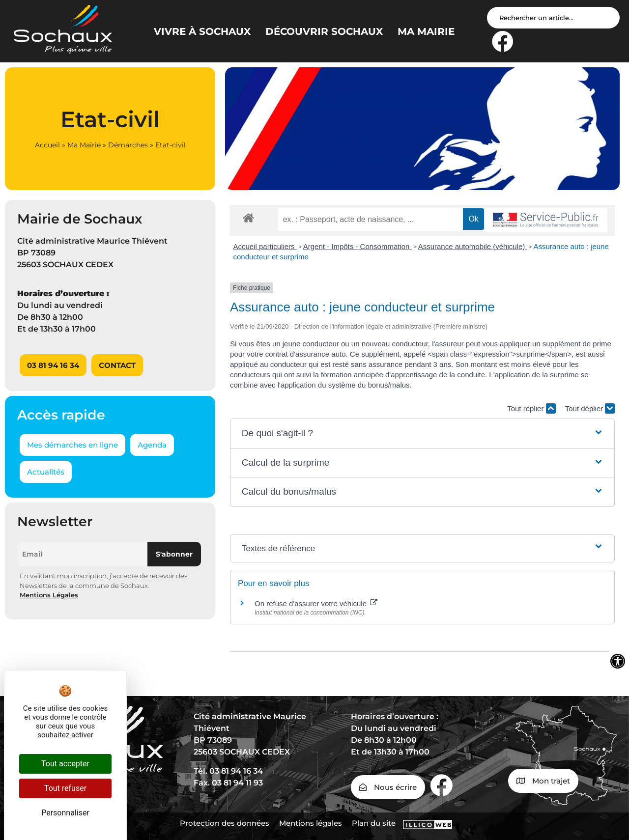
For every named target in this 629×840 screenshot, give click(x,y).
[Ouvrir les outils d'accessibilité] (618, 661)
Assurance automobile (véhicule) (473, 246)
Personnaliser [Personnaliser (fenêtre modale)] (65, 813)
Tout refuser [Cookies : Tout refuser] (65, 788)
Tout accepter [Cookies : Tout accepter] (65, 764)
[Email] (82, 554)
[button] (423, 434)
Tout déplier (590, 408)
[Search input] (553, 18)
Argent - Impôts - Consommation (357, 246)
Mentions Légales (49, 595)
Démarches (128, 145)
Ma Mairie (84, 145)
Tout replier (531, 408)
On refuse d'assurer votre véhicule (316, 603)
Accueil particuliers (265, 246)
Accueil (47, 145)
